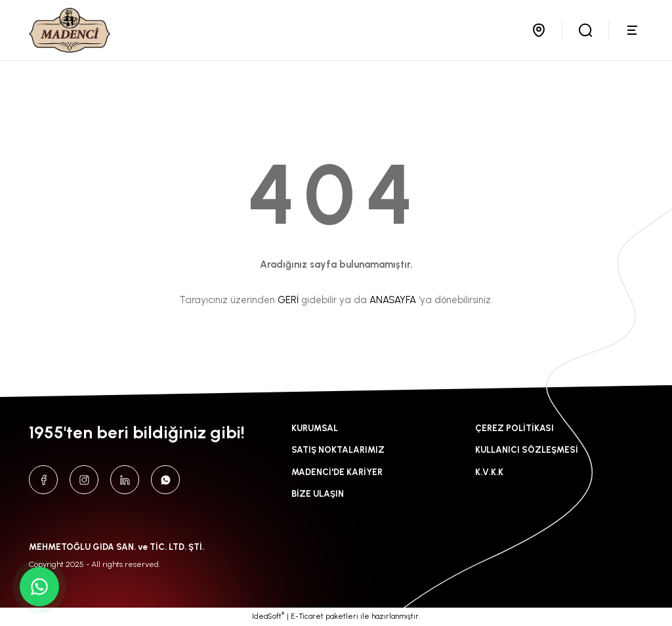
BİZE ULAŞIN (318, 493)
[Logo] (70, 30)
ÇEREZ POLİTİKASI (514, 428)
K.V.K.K (489, 472)
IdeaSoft (268, 616)
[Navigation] (634, 30)
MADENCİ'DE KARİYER (337, 472)
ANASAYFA (393, 300)
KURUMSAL (315, 428)
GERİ (288, 300)
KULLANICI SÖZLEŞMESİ (527, 449)
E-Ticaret (307, 616)
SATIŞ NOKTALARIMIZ (338, 449)
